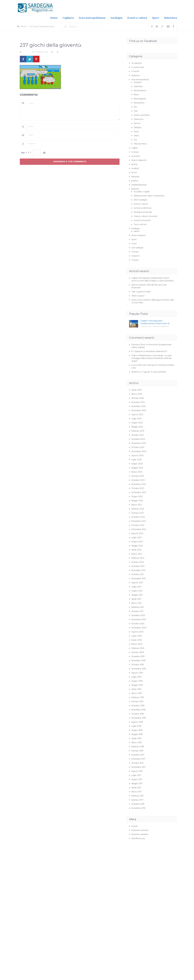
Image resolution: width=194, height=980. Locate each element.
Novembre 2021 (138, 570)
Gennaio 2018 (137, 750)
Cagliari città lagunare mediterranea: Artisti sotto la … (156, 321)
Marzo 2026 (137, 393)
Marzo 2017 (137, 791)
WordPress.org (138, 838)
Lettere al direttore (143, 207)
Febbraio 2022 (138, 557)
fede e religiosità (139, 160)
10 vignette (137, 63)
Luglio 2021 (136, 586)
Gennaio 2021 (137, 611)
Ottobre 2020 (138, 623)
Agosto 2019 (137, 672)
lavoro (134, 172)
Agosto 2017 (137, 771)
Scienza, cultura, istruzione (145, 216)
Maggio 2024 (137, 467)
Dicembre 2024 (138, 439)
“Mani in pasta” (138, 295)
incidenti (135, 168)
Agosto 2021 (137, 582)
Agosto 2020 (137, 631)
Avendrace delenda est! (156, 351)
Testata (135, 251)
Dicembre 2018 (138, 705)
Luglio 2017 (136, 775)
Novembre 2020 (139, 619)
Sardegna (119, 18)
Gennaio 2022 (138, 562)
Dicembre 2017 (138, 754)
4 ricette (135, 71)
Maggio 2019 (137, 685)
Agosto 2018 (137, 721)
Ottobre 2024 (138, 447)
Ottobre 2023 (138, 488)
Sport (156, 18)
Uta (135, 139)
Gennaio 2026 (138, 398)
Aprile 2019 (136, 689)
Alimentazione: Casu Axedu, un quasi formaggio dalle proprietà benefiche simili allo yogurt (152, 358)
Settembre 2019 (139, 668)
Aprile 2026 (137, 389)
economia (136, 156)
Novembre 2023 (139, 484)
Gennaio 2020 (138, 652)
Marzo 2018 (137, 742)
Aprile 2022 (137, 549)
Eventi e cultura (138, 18)
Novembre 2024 (139, 443)
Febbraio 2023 (138, 508)
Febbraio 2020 (138, 648)
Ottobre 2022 (138, 525)
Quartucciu (139, 119)
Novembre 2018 (138, 709)
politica (135, 180)
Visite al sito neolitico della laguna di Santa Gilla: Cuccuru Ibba (153, 301)
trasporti (135, 255)
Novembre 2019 (138, 660)
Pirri (135, 106)
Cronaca (135, 151)
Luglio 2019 (136, 676)
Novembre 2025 (139, 406)
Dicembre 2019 (138, 656)
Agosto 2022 (137, 533)
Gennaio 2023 (138, 512)
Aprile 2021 (136, 598)
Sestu (136, 131)
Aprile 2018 (136, 738)
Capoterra (138, 86)
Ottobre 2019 (138, 664)
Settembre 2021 (139, 578)
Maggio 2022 (137, 545)
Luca (133, 364)
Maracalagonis (140, 98)
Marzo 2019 (137, 693)
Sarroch (137, 123)
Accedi (134, 826)
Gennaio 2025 (138, 434)
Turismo (135, 259)
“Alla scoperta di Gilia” (141, 291)
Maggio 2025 (137, 426)
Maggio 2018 (137, 734)
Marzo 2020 (137, 644)
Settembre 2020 (139, 627)
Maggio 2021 (137, 594)
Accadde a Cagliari (142, 191)
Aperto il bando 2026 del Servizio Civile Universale (149, 286)
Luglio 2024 (137, 459)
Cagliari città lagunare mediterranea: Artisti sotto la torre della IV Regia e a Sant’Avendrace (153, 279)
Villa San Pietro (140, 143)
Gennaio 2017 (137, 799)
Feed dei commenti (140, 834)
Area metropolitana (94, 18)
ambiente (136, 75)
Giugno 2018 (137, 730)
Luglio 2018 (136, 726)
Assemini (138, 82)
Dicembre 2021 (138, 566)
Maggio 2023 (137, 500)
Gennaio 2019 (137, 701)
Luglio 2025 (137, 418)
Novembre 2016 (138, 808)
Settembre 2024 (139, 451)
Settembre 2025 (139, 410)
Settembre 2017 (139, 767)
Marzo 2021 (137, 603)
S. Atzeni (26, 51)
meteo (137, 231)
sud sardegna (137, 247)
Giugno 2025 (137, 422)
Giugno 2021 (137, 590)
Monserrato (139, 102)
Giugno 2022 (137, 541)
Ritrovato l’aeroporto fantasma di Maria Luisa (153, 366)
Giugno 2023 (137, 496)
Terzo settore (140, 224)
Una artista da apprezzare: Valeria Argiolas (152, 345)
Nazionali (135, 176)
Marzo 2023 (137, 504)
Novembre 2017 (138, 758)
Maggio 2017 (137, 783)
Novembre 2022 (139, 521)
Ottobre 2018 (138, 713)
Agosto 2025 (137, 414)
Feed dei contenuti (140, 830)
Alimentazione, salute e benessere (149, 195)
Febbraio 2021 (138, 607)
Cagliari (70, 18)
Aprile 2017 (136, 787)
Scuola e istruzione (142, 220)
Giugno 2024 (137, 463)
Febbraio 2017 (138, 795)
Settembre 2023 (139, 492)
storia (134, 243)
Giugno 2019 (137, 680)
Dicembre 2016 (138, 803)
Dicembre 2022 (138, 516)
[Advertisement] (152, 868)
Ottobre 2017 (138, 762)
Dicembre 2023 (138, 480)
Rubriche (169, 18)
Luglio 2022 (137, 537)
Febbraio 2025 (138, 430)
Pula (136, 110)
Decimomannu (140, 90)
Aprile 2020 (137, 639)
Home (57, 18)
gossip (134, 164)
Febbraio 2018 (138, 746)
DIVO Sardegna (140, 199)
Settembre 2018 (139, 717)
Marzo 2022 (137, 553)
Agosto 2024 (137, 455)
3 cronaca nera (138, 67)
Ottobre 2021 (138, 574)
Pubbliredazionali (139, 184)
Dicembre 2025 (138, 402)
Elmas (136, 94)
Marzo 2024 (137, 471)
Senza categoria (138, 235)
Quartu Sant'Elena (142, 115)
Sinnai (136, 135)
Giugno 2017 (137, 779)
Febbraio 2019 (138, 697)
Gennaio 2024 (138, 475)
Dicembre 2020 (138, 615)
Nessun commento (67, 51)
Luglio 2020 (137, 635)
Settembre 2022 (139, 529)
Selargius (138, 127)
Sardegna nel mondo (143, 212)
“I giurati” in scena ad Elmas (154, 371)
